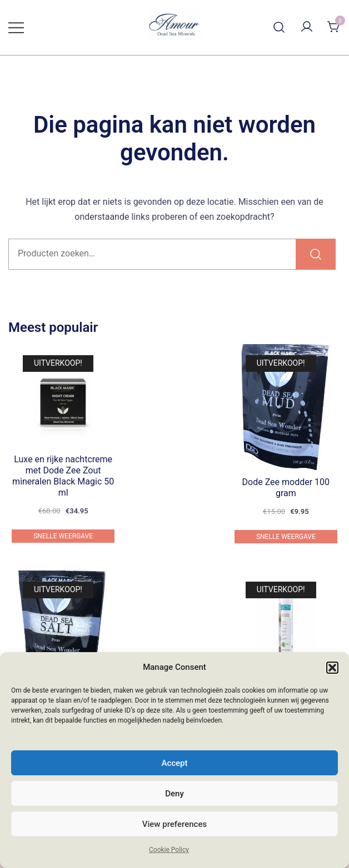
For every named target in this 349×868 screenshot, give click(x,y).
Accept (174, 763)
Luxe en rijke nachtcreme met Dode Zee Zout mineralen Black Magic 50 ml (63, 476)
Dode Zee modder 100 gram (286, 488)
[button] (332, 668)
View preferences (174, 824)
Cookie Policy (169, 850)
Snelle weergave (63, 536)
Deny (174, 794)
